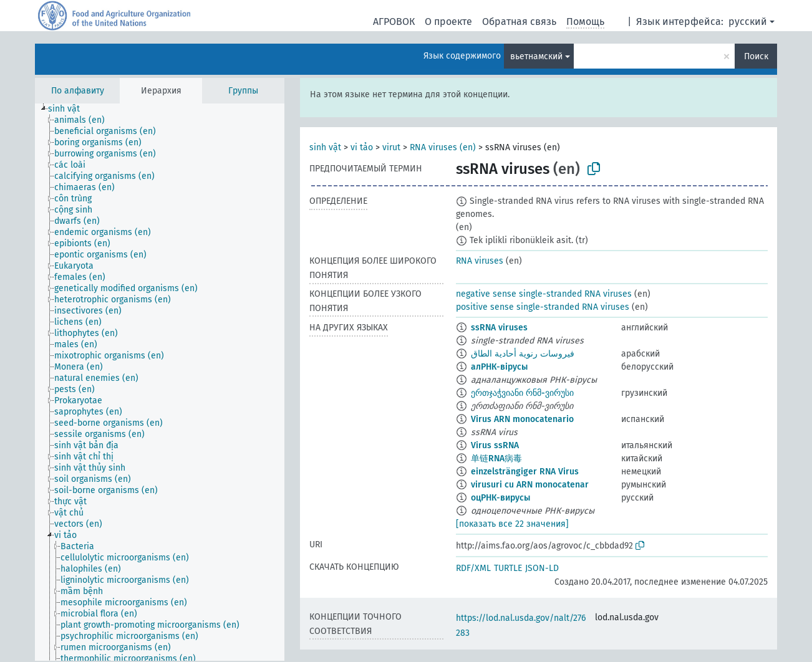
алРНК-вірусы (499, 367)
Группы (243, 91)
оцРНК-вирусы (500, 498)
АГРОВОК (394, 22)
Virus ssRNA (495, 445)
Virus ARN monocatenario (522, 419)
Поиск (756, 56)
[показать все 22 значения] (512, 524)
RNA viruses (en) (443, 147)
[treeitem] (69, 109)
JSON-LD (542, 568)
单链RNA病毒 (496, 458)
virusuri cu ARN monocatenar (530, 485)
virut (391, 147)
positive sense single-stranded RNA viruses (543, 307)
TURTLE (508, 568)
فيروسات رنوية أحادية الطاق (523, 354)
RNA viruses (480, 261)
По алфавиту (78, 91)
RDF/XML (473, 568)
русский (748, 22)
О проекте (448, 22)
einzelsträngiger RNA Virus (525, 472)
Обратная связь (519, 22)
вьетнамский (536, 56)
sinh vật (325, 147)
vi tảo (362, 147)
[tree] (160, 382)
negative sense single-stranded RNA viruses (544, 294)
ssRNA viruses (499, 328)
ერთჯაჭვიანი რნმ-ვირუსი (522, 393)
